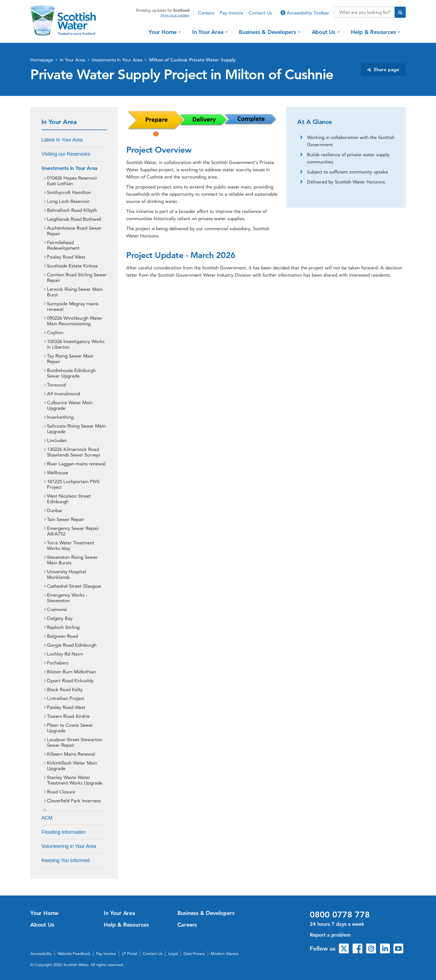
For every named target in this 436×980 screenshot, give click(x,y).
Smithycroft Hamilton (69, 192)
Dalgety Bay (60, 618)
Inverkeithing (60, 417)
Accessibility (41, 954)
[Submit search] (400, 12)
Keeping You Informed (65, 860)
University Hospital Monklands (66, 574)
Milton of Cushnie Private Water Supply (192, 60)
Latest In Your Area (62, 140)
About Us (324, 32)
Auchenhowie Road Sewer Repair (74, 231)
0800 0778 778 (340, 915)
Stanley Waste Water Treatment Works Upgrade (75, 780)
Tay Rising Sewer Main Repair (70, 359)
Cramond (57, 609)
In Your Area (209, 32)
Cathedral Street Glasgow (74, 586)
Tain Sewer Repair (66, 519)
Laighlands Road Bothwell (74, 219)
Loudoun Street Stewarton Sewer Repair (75, 742)
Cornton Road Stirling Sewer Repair (77, 277)
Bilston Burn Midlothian (71, 672)
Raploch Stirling (63, 627)
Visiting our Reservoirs (66, 154)
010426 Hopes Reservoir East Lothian (72, 181)
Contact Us (260, 13)
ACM (47, 818)
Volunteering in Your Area (69, 846)
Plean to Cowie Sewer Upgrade (70, 728)
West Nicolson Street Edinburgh (69, 499)
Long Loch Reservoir (68, 201)
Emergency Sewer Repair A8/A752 (73, 531)
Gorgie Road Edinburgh (72, 645)
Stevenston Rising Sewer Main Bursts (72, 560)
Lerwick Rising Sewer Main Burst (75, 292)
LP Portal (129, 954)
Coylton (55, 333)
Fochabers (58, 663)
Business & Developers (268, 32)
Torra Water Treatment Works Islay (71, 545)
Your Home (163, 32)
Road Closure (61, 792)
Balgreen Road (62, 636)
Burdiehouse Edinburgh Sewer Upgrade (71, 373)
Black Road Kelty (65, 689)
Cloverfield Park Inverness (74, 801)
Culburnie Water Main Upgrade (70, 405)
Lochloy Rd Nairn (65, 654)
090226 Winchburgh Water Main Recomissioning (75, 321)
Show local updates (175, 15)
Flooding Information (64, 832)
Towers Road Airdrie (68, 716)
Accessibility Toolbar (305, 13)
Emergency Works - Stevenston (67, 598)
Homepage (42, 60)
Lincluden (57, 440)
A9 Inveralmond (63, 394)
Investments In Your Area (117, 60)
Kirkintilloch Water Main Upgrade (72, 766)
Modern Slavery (225, 954)
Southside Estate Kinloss (72, 266)
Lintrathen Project (66, 698)
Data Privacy (194, 954)
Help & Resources (374, 32)
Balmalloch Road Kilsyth (72, 210)
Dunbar (55, 510)
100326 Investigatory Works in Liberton (76, 344)
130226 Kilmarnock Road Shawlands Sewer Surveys (74, 452)
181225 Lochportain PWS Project (73, 484)
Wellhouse (58, 473)
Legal (173, 954)
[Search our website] (365, 12)
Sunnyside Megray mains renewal (73, 306)
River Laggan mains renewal (76, 464)
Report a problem (330, 935)
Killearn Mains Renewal (71, 754)
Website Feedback (74, 954)
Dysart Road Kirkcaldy (70, 681)
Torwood (56, 385)
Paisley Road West (66, 257)
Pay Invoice (231, 13)
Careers (206, 13)
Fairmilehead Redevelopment (63, 245)
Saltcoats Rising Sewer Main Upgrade (76, 429)
